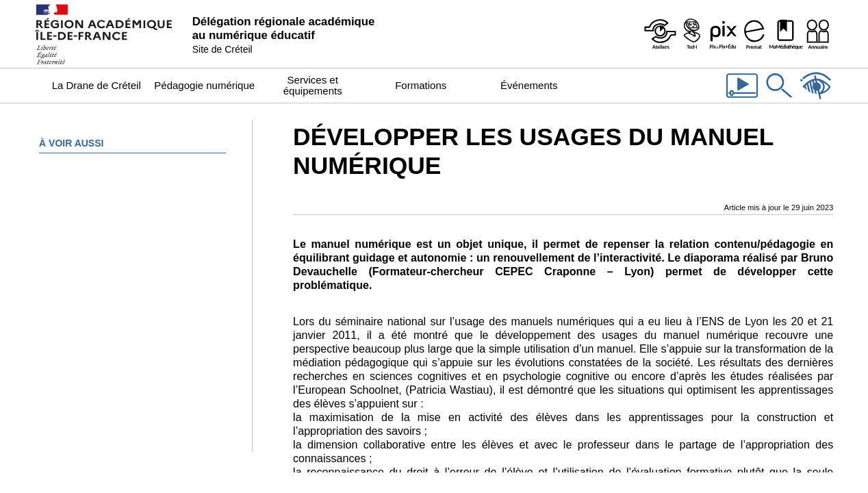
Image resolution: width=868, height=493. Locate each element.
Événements (529, 85)
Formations (421, 85)
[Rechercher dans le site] (779, 99)
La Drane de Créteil (97, 85)
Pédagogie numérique (204, 85)
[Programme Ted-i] (691, 34)
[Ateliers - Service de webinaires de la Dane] (660, 34)
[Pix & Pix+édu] (723, 34)
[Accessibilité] (816, 99)
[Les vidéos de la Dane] (742, 99)
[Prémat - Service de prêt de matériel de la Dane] (754, 34)
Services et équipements (313, 85)
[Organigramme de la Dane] (817, 34)
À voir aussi (71, 143)
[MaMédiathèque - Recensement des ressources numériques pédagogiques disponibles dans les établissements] (786, 34)
